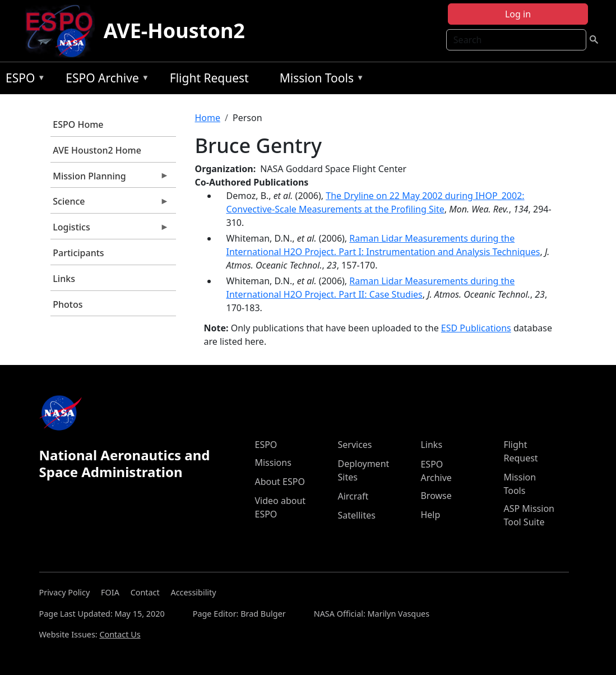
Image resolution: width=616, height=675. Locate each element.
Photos (68, 304)
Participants (78, 253)
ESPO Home (78, 124)
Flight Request (209, 78)
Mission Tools (319, 80)
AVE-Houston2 (174, 31)
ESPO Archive (105, 80)
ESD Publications (476, 328)
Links (64, 279)
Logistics (110, 230)
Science (110, 204)
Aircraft (353, 496)
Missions (273, 463)
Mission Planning (110, 179)
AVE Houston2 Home (97, 150)
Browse (436, 496)
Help (430, 515)
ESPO (23, 80)
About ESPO (279, 482)
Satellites (356, 515)
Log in (518, 14)
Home (208, 118)
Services (355, 445)
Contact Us (120, 634)
